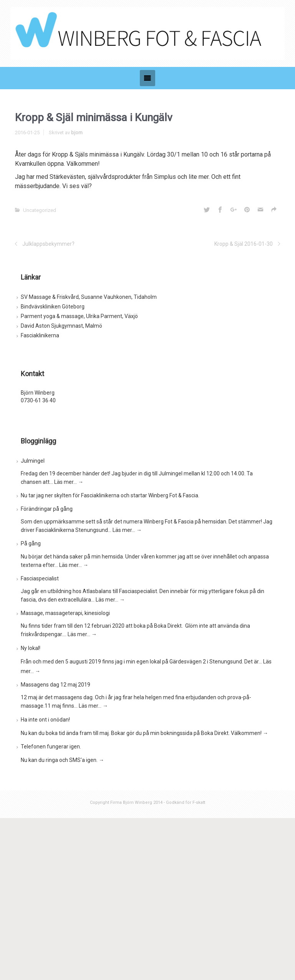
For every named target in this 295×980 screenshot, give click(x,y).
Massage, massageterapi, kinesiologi (65, 613)
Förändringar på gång (47, 509)
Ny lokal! (31, 648)
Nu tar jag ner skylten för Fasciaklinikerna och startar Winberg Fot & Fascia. (110, 495)
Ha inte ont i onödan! (45, 720)
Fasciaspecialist (40, 578)
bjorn (77, 132)
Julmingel (33, 461)
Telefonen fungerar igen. (51, 747)
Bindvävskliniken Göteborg (53, 307)
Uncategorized (40, 210)
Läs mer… (69, 482)
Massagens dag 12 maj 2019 (56, 685)
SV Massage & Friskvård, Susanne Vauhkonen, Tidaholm (89, 297)
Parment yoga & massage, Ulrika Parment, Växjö (79, 316)
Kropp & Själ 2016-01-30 (244, 244)
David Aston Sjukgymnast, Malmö (61, 326)
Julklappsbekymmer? (48, 244)
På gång (31, 543)
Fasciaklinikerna (40, 335)
